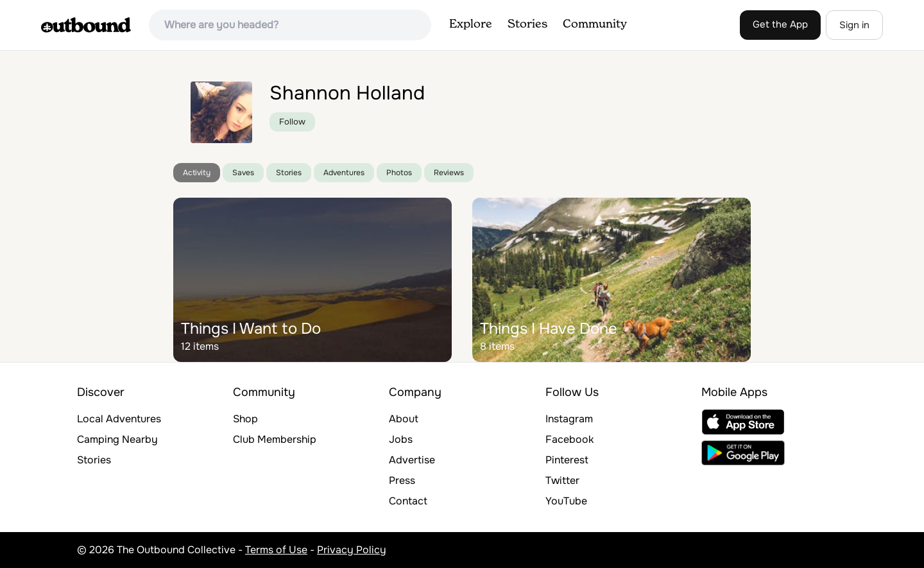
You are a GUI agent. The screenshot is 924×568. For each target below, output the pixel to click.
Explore (471, 24)
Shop (245, 419)
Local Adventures (119, 419)
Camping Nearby (117, 439)
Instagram (569, 419)
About (404, 419)
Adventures (344, 173)
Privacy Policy (352, 550)
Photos (399, 173)
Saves (243, 173)
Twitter (562, 480)
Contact (408, 501)
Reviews (449, 173)
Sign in (854, 25)
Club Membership (275, 439)
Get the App (780, 24)
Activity (197, 173)
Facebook (569, 439)
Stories (527, 24)
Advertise (412, 460)
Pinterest (567, 460)
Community (595, 24)
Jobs (401, 439)
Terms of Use (276, 550)
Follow (292, 122)
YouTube (566, 501)
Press (402, 480)
